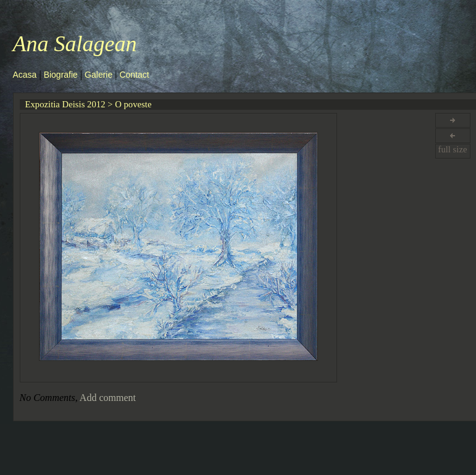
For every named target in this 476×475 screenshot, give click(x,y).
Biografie (61, 75)
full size (452, 149)
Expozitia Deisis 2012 (65, 104)
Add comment (108, 398)
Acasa (25, 75)
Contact (134, 75)
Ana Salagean (75, 44)
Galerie (98, 75)
